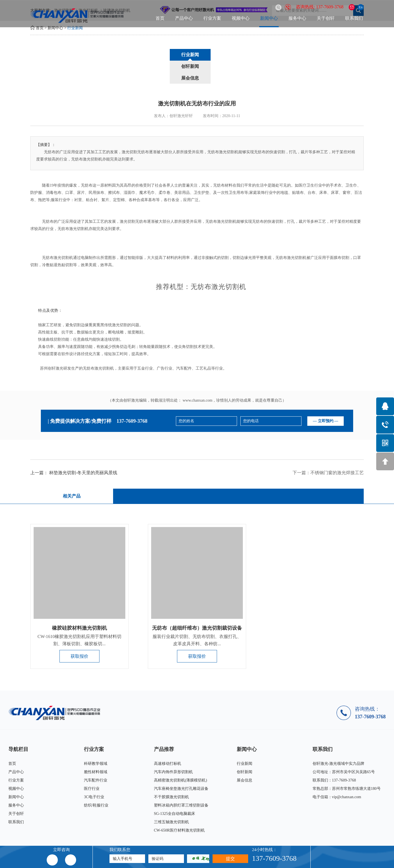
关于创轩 (326, 18)
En (361, 7)
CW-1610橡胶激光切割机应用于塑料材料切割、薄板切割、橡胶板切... (79, 617)
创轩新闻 (197, 55)
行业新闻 (75, 28)
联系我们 (354, 18)
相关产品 (71, 473)
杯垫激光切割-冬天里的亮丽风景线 (83, 450)
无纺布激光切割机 (221, 198)
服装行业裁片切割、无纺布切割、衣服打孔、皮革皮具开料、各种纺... (197, 617)
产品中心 (184, 18)
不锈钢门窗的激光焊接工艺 (337, 450)
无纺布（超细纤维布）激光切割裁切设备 (197, 605)
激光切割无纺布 (133, 198)
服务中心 (297, 18)
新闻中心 (269, 18)
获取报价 (79, 633)
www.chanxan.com (197, 378)
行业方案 (212, 18)
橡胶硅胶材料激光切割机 (79, 605)
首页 (160, 18)
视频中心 (241, 18)
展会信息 (239, 55)
